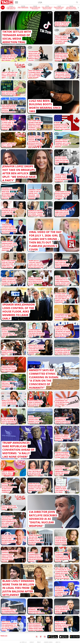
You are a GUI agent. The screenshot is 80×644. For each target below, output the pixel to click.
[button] (78, 8)
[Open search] (77, 2)
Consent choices (48, 642)
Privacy (39, 642)
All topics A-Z (23, 642)
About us (58, 642)
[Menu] (16, 2)
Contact (32, 642)
